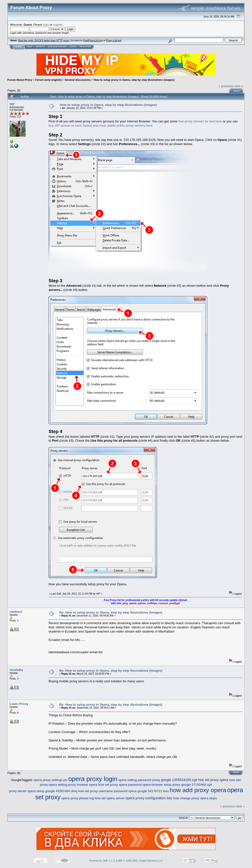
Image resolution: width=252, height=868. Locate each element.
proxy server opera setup (27, 791)
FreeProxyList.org (93, 41)
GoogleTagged (57, 47)
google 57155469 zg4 (197, 785)
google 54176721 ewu (153, 791)
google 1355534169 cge (179, 780)
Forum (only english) (48, 80)
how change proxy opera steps (195, 798)
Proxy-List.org (114, 41)
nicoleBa (16, 670)
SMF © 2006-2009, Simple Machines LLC (140, 861)
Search (40, 47)
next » (239, 86)
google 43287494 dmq (61, 791)
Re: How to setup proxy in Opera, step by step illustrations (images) (111, 612)
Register (85, 47)
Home (19, 47)
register (58, 25)
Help (30, 47)
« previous (226, 86)
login (46, 25)
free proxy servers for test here (200, 121)
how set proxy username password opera (107, 791)
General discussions (78, 80)
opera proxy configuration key (149, 798)
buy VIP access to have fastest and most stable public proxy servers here (100, 125)
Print (237, 91)
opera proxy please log (78, 798)
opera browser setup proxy (161, 785)
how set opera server (110, 798)
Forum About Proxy (20, 80)
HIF (12, 104)
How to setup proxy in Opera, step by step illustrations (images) (134, 80)
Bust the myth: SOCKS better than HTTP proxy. (44, 41)
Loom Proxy (19, 704)
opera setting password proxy (139, 780)
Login (73, 47)
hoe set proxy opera (213, 780)
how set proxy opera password (120, 785)
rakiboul (16, 612)
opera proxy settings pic (51, 780)
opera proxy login (93, 779)
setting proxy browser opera (78, 785)
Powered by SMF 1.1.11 (102, 861)
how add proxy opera (198, 790)
